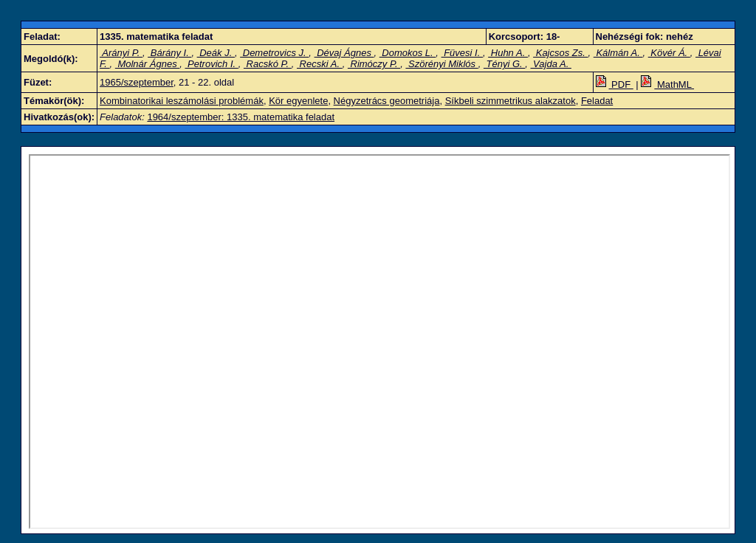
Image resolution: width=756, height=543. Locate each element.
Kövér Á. (669, 53)
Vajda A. (550, 64)
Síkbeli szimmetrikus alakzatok (511, 101)
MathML (667, 84)
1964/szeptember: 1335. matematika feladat (241, 117)
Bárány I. (169, 53)
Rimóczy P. (374, 64)
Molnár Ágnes (147, 64)
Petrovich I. (211, 64)
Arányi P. (121, 53)
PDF (615, 84)
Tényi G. (504, 64)
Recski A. (320, 64)
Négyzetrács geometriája (387, 101)
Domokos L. (408, 53)
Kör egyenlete (298, 101)
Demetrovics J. (274, 53)
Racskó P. (268, 64)
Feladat (597, 101)
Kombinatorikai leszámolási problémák (182, 101)
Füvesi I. (462, 53)
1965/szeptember (137, 82)
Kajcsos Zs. (560, 53)
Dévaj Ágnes (344, 53)
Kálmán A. (618, 53)
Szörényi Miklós (441, 64)
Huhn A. (508, 53)
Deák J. (216, 53)
